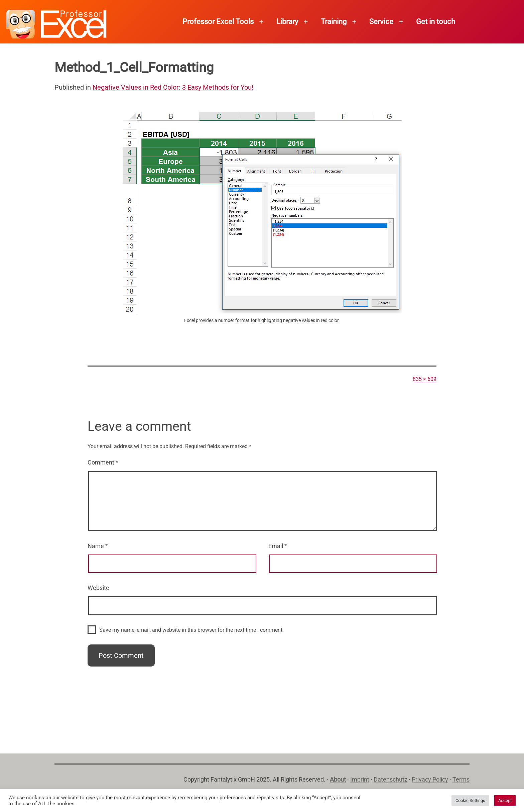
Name (98, 546)
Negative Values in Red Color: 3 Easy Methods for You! (173, 87)
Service (381, 22)
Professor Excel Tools (218, 22)
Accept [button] (505, 800)
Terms (461, 779)
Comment (103, 462)
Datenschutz (390, 779)
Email (278, 546)
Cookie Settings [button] (470, 800)
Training (334, 22)
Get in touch (436, 22)
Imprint (360, 779)
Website (98, 588)
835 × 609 (425, 379)
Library (287, 22)
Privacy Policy (430, 779)
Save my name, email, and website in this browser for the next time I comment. (191, 630)
